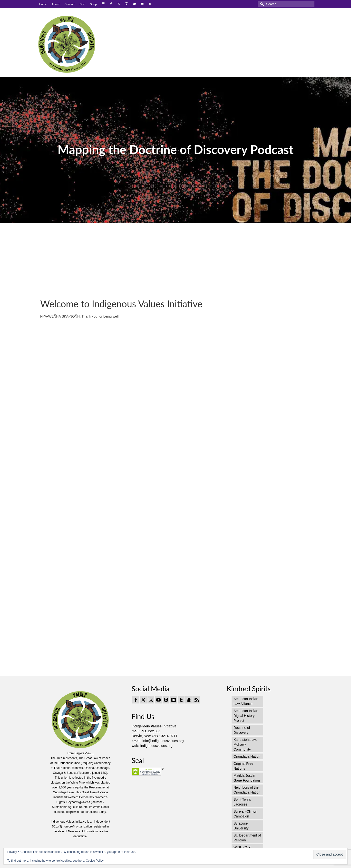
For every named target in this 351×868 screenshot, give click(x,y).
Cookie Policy (95, 861)
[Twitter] (143, 700)
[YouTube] (158, 700)
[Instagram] (151, 700)
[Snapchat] (189, 700)
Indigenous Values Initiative (154, 726)
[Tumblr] (181, 700)
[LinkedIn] (174, 700)
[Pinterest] (166, 700)
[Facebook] (136, 700)
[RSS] (197, 700)
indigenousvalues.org (156, 746)
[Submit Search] (261, 4)
